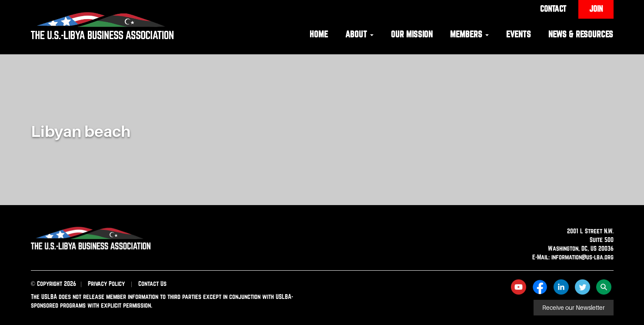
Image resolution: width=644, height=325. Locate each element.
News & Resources (581, 34)
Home (319, 34)
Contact (553, 9)
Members (469, 34)
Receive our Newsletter (574, 308)
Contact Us (152, 284)
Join (596, 9)
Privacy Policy (106, 284)
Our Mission (412, 34)
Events (519, 34)
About (359, 34)
